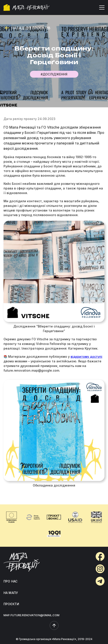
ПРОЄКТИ (11, 604)
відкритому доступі (86, 357)
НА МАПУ (11, 593)
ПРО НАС (10, 581)
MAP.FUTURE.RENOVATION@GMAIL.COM (31, 615)
